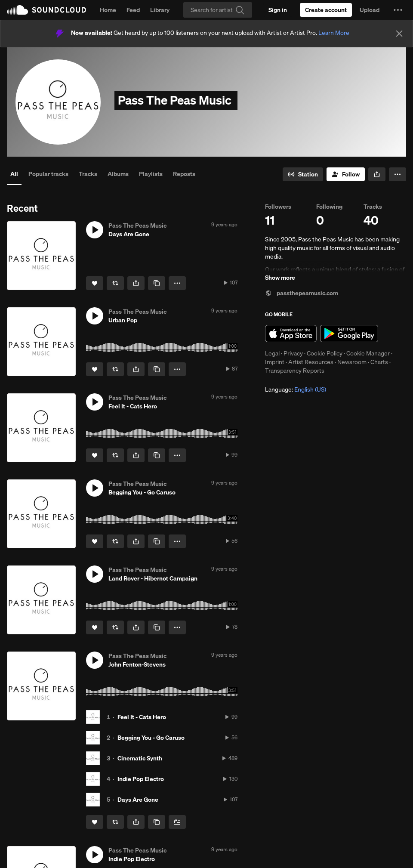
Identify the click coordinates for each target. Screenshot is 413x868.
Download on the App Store (291, 334)
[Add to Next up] (177, 822)
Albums (118, 174)
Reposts (184, 174)
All (14, 174)
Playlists (151, 174)
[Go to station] (303, 174)
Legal (272, 353)
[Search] (218, 10)
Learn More (334, 33)
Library (160, 10)
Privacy (293, 353)
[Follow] (346, 174)
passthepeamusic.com (302, 293)
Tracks (88, 174)
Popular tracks (48, 174)
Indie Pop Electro (141, 779)
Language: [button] (296, 389)
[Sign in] (278, 10)
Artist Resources (311, 362)
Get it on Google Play (349, 334)
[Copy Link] (157, 283)
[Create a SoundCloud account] (326, 10)
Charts (379, 362)
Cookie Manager (368, 353)
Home (108, 10)
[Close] (399, 34)
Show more (280, 278)
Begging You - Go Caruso (151, 738)
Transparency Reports (295, 371)
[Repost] (115, 283)
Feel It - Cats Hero (142, 717)
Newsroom (352, 362)
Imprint (275, 362)
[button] (398, 10)
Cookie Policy (325, 353)
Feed (133, 10)
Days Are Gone (138, 800)
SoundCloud (46, 10)
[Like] (95, 283)
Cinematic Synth (140, 758)
